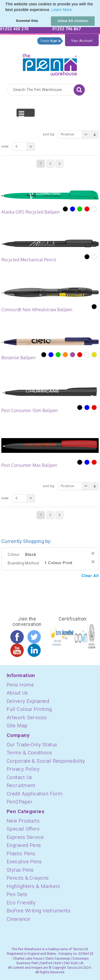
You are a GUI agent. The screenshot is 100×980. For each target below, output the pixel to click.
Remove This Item (93, 553)
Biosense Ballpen (18, 358)
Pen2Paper (20, 802)
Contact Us (19, 777)
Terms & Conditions (29, 753)
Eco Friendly (21, 903)
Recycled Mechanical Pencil (29, 260)
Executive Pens (24, 862)
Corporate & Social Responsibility (46, 761)
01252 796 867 (67, 29)
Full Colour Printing (29, 709)
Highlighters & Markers (33, 886)
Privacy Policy (23, 769)
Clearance (18, 919)
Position (75, 134)
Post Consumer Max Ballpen (29, 465)
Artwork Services (27, 717)
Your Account (82, 41)
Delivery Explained (28, 701)
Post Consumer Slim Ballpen (30, 410)
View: (5, 146)
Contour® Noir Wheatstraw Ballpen (37, 310)
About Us (17, 693)
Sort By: (49, 134)
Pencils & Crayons (28, 878)
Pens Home (20, 685)
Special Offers (23, 829)
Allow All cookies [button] (73, 21)
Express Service (25, 837)
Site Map (17, 726)
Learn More (62, 10)
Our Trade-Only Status (32, 745)
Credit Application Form (35, 794)
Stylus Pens (20, 870)
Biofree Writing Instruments (39, 911)
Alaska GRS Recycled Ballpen (31, 212)
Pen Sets (17, 894)
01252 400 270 (14, 29)
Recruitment (21, 785)
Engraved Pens (24, 845)
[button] (74, 10)
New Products (23, 821)
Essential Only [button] (27, 21)
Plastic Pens (21, 854)
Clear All (90, 576)
